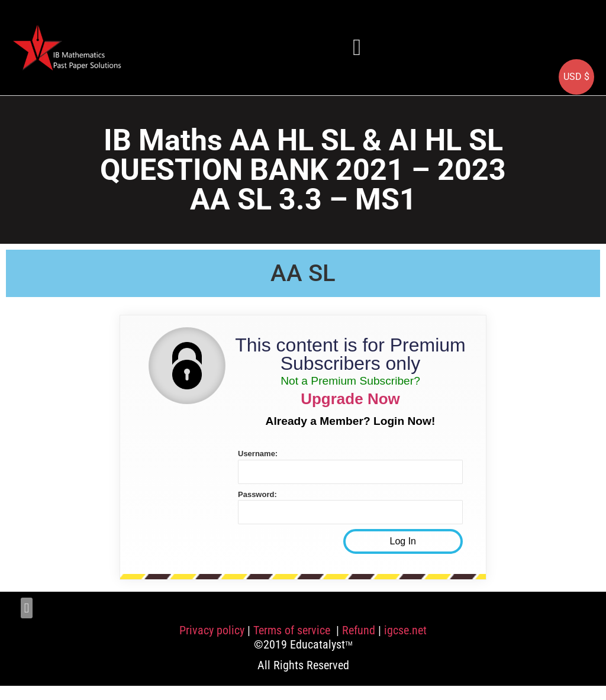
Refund (359, 630)
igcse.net (405, 630)
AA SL (303, 273)
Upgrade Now (350, 399)
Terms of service (293, 630)
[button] (357, 47)
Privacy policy (212, 630)
